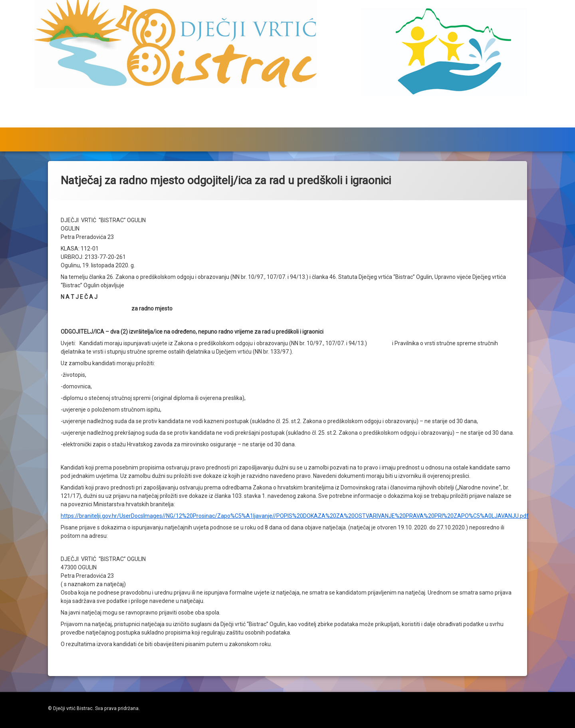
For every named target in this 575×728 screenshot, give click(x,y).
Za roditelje (301, 129)
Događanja (181, 129)
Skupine (240, 129)
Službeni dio (77, 129)
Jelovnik (435, 129)
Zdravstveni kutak (365, 129)
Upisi (135, 129)
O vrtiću (482, 129)
